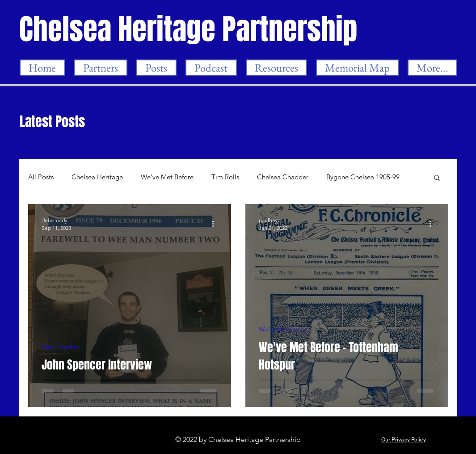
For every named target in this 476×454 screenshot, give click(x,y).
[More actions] (216, 224)
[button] (437, 178)
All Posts (41, 177)
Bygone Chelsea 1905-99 (363, 177)
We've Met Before (167, 177)
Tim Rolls (225, 177)
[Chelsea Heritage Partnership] (189, 29)
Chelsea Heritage (97, 177)
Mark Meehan (61, 347)
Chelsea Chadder (283, 177)
